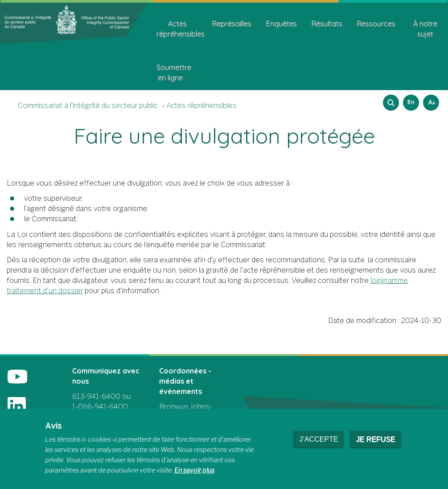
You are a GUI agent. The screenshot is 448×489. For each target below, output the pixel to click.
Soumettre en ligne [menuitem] (174, 73)
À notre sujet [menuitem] (425, 29)
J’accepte (319, 439)
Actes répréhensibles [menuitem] (181, 29)
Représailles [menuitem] (232, 24)
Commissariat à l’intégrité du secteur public (88, 106)
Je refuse (375, 439)
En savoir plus (194, 470)
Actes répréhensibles (201, 106)
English (410, 100)
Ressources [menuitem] (376, 24)
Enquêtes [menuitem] (282, 24)
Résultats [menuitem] (327, 24)
